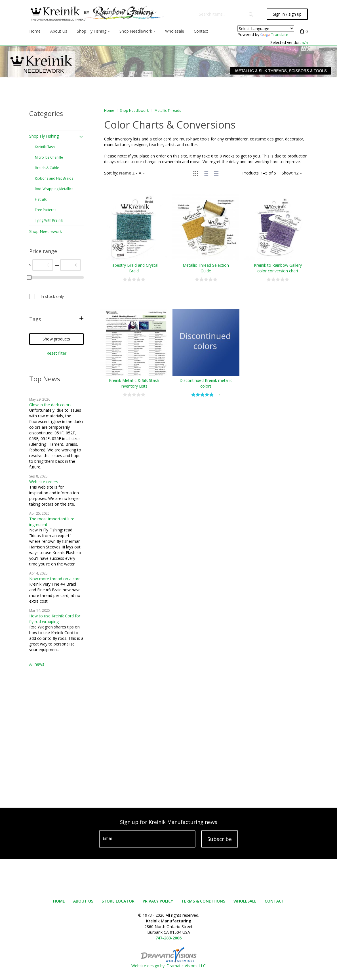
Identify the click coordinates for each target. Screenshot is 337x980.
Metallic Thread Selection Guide (206, 268)
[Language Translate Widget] (266, 29)
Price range (43, 251)
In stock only (52, 296)
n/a (305, 42)
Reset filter (56, 353)
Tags (35, 319)
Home (109, 111)
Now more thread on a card (55, 579)
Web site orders (44, 482)
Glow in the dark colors (50, 405)
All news (37, 664)
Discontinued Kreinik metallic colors (206, 383)
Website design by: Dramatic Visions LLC (168, 963)
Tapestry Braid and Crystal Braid (134, 268)
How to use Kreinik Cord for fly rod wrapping (55, 619)
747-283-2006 (168, 938)
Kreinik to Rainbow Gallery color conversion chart (278, 268)
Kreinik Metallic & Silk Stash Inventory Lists (134, 383)
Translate (274, 34)
